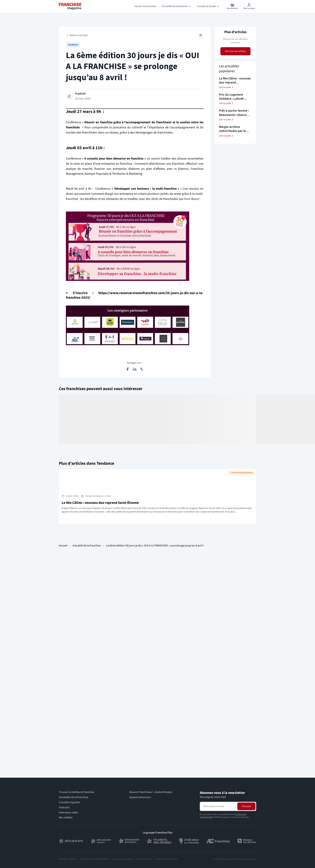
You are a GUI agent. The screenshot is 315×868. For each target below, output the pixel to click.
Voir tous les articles (235, 51)
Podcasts (64, 808)
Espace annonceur (140, 797)
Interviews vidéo (69, 813)
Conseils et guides (70, 802)
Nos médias (66, 818)
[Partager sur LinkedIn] (135, 369)
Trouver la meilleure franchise (77, 792)
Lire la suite (226, 87)
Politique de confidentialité (94, 859)
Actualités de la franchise (74, 797)
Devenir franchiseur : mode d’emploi (151, 792)
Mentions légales (68, 859)
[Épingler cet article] (201, 35)
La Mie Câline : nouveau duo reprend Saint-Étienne (100, 503)
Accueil (63, 546)
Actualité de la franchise (87, 546)
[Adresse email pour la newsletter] (218, 806)
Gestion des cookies (122, 859)
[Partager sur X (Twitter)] (142, 369)
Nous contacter (144, 859)
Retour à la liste (77, 35)
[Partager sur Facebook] (128, 369)
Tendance (73, 45)
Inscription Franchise (167, 859)
